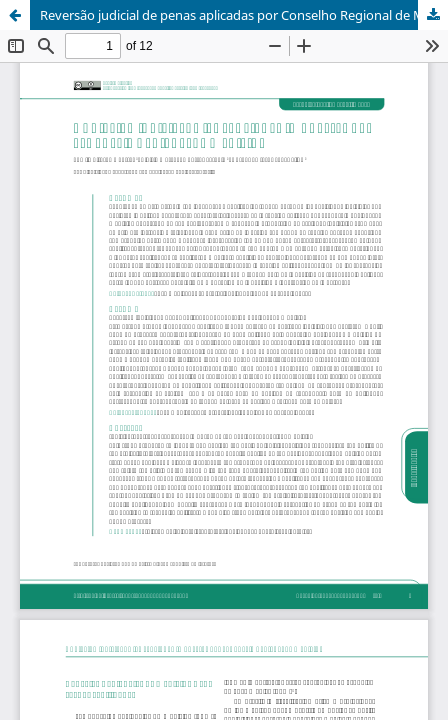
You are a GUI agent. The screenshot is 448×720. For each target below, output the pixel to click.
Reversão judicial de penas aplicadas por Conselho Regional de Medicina (244, 15)
